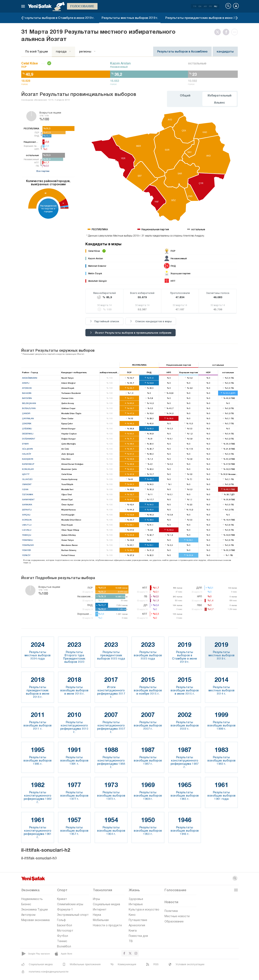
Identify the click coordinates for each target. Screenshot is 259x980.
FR (210, 6)
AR (205, 6)
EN (200, 6)
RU (216, 6)
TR (195, 6)
